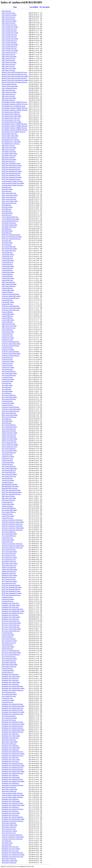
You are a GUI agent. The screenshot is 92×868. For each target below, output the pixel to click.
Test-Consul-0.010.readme (9, 552)
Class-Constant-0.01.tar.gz (9, 29)
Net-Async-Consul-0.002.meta (11, 627)
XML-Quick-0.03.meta (8, 55)
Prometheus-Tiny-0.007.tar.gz (10, 762)
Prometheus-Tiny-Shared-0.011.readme (13, 712)
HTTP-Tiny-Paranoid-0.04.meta (11, 235)
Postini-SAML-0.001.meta (9, 134)
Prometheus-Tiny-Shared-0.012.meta (12, 722)
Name (15, 7)
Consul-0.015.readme (8, 379)
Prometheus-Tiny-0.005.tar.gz (10, 738)
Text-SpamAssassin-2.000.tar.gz (11, 112)
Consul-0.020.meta (7, 502)
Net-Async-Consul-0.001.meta (11, 621)
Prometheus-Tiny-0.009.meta (10, 799)
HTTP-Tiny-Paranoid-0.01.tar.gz (11, 167)
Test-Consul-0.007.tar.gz (9, 476)
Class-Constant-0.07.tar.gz (9, 447)
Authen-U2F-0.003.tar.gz (9, 571)
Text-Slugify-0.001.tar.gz (9, 156)
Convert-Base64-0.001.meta (10, 217)
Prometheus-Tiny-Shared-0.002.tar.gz (13, 690)
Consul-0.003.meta (7, 264)
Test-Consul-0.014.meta (9, 657)
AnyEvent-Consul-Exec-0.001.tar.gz (12, 524)
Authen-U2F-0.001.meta (9, 431)
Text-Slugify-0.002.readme (9, 225)
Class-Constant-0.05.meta (9, 49)
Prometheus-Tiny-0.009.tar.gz (10, 807)
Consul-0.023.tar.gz (7, 601)
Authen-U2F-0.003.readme (9, 569)
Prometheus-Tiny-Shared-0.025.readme (13, 805)
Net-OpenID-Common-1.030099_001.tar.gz (14, 102)
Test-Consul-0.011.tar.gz (9, 560)
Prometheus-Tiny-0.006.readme (11, 748)
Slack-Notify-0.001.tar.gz (9, 565)
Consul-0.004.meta (7, 270)
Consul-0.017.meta (7, 455)
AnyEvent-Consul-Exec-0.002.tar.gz (12, 530)
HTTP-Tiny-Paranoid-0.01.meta (11, 163)
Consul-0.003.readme (8, 266)
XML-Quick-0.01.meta (8, 13)
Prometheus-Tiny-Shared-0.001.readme (13, 611)
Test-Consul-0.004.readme (9, 427)
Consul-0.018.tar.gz (7, 464)
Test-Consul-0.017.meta (9, 829)
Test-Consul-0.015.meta (9, 692)
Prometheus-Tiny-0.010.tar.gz (10, 815)
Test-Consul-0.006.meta (9, 466)
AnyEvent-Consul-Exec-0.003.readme (13, 546)
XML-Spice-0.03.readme (9, 148)
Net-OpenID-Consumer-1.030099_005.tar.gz (15, 130)
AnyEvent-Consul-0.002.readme (11, 308)
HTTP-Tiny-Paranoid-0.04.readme (12, 237)
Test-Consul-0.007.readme (9, 474)
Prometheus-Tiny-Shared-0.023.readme (13, 771)
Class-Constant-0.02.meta (9, 31)
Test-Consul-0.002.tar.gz (9, 375)
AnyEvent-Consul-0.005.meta (10, 407)
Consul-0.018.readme (8, 462)
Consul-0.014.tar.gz (7, 369)
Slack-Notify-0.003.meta (9, 740)
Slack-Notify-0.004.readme (10, 789)
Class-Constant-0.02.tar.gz (9, 35)
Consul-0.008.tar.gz (7, 316)
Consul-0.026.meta (7, 668)
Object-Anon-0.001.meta (9, 193)
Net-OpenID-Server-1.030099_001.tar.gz (14, 106)
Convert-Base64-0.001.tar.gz (10, 221)
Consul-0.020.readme (8, 504)
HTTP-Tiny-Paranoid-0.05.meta (11, 490)
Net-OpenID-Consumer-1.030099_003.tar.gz (15, 110)
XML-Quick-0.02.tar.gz (9, 23)
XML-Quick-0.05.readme (9, 92)
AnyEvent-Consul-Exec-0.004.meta (12, 835)
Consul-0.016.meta (7, 401)
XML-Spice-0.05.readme (9, 498)
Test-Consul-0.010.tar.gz (9, 554)
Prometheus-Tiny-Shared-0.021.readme (13, 754)
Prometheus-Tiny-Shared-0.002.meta (12, 686)
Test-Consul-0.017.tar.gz (9, 833)
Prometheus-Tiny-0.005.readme (11, 736)
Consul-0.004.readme (8, 272)
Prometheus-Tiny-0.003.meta (10, 674)
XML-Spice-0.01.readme (9, 68)
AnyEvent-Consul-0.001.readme (11, 296)
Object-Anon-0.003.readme (10, 415)
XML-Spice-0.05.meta (8, 496)
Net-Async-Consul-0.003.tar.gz (11, 655)
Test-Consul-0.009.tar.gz (9, 536)
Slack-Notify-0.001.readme (10, 563)
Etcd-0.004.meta (6, 229)
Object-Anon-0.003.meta (9, 413)
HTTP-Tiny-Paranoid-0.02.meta (11, 169)
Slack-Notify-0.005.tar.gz (9, 827)
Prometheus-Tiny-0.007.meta (10, 758)
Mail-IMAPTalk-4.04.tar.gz (10, 488)
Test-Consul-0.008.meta (9, 508)
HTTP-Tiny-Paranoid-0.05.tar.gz (11, 494)
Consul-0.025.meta (7, 645)
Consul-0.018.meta (7, 461)
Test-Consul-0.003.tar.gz (9, 399)
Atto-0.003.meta (6, 389)
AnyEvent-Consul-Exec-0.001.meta (12, 520)
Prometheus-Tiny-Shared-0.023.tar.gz (13, 773)
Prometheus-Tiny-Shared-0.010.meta (12, 704)
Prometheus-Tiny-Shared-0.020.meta (12, 728)
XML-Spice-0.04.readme (9, 159)
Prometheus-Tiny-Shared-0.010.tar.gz (13, 708)
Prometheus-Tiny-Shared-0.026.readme (13, 819)
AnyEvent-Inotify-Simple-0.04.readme (13, 795)
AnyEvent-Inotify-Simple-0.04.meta (12, 793)
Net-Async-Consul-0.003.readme (11, 653)
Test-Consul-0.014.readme (9, 659)
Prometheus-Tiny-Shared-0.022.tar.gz (13, 767)
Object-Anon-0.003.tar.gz (9, 417)
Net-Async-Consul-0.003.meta (11, 651)
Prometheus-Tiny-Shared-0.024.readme (13, 781)
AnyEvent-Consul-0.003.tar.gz (11, 346)
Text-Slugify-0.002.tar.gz (9, 227)
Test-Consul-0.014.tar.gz (9, 661)
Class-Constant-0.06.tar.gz (9, 88)
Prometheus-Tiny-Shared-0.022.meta (12, 764)
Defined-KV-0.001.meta (9, 573)
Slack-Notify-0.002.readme (10, 665)
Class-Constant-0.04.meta (9, 43)
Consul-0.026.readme (8, 670)
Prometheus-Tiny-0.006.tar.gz (10, 750)
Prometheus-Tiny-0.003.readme (11, 676)
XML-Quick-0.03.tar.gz (9, 58)
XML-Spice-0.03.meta (8, 146)
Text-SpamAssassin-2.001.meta (11, 120)
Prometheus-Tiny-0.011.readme (11, 849)
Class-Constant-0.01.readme (10, 27)
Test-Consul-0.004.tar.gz (9, 429)
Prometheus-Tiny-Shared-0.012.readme (13, 724)
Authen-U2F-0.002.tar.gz (9, 441)
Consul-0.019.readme (8, 480)
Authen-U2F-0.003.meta (9, 567)
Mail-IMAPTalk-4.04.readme (10, 486)
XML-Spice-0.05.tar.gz (8, 500)
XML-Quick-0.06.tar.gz (9, 286)
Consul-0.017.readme (8, 457)
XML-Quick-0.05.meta (8, 90)
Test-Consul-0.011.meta (9, 556)
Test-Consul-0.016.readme (9, 718)
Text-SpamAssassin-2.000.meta (11, 114)
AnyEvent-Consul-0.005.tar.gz (11, 411)
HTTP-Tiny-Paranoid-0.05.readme (12, 492)
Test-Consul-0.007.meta (9, 472)
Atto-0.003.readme (7, 391)
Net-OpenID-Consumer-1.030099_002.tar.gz (15, 108)
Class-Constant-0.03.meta (9, 37)
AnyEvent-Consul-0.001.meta (10, 294)
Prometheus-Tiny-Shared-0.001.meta (12, 609)
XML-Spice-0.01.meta (8, 66)
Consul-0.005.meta (7, 276)
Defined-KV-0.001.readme (9, 575)
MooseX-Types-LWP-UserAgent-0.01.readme (15, 76)
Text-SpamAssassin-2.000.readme (11, 116)
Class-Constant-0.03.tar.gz (9, 41)
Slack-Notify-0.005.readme (10, 825)
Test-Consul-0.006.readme (9, 468)
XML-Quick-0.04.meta (8, 60)
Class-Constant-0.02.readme (10, 33)
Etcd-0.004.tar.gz (7, 233)
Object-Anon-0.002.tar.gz (9, 203)
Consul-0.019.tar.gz (7, 482)
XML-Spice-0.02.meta (8, 96)
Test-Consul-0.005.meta (9, 449)
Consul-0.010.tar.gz (7, 334)
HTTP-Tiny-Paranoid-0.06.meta (11, 585)
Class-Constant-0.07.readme (10, 445)
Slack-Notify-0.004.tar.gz (9, 791)
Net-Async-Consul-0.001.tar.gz (11, 625)
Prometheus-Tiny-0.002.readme (11, 617)
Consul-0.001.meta (7, 253)
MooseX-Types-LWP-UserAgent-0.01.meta (14, 74)
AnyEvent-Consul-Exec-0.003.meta (12, 544)
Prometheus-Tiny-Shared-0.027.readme (13, 855)
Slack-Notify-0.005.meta (9, 823)
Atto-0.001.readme (7, 243)
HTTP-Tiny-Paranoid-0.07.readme (12, 593)
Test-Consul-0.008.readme (9, 510)
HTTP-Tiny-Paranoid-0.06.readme (12, 587)
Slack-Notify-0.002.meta (9, 663)
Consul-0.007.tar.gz (7, 304)
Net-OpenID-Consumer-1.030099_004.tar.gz (15, 126)
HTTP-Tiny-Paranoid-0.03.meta (11, 175)
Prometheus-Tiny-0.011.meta (10, 847)
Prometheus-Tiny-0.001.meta (10, 603)
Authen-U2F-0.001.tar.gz (9, 435)
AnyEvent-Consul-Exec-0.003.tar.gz (12, 548)
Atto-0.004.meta (6, 419)
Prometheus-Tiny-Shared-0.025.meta (12, 803)
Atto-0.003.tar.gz (7, 393)
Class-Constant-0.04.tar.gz (9, 47)
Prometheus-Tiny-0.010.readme (11, 813)
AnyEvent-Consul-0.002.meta (10, 306)
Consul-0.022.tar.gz (7, 542)
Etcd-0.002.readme (7, 207)
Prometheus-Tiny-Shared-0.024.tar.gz (13, 785)
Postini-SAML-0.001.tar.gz (10, 138)
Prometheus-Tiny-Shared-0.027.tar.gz (13, 857)
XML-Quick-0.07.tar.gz (9, 328)
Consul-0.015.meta (7, 377)
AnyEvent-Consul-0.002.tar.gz (11, 310)
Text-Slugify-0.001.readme (9, 154)
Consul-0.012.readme (8, 350)
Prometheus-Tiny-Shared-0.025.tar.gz (13, 809)
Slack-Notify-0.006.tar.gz (9, 863)
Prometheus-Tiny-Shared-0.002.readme (13, 688)
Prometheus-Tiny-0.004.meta (10, 680)
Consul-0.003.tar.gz (7, 268)
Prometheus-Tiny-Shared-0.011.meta (12, 710)
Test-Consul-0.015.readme (9, 694)
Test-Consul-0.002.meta (9, 371)
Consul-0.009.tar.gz (7, 322)
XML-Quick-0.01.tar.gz (9, 17)
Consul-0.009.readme (8, 320)
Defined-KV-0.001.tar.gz (9, 577)
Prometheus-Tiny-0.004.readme (11, 682)
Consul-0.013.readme (8, 361)
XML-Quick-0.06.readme (9, 284)
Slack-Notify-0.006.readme (10, 861)
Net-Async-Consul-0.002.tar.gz (11, 631)
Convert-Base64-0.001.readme (11, 219)
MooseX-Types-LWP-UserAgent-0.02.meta (14, 78)
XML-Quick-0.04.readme (9, 62)
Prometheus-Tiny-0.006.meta (10, 746)
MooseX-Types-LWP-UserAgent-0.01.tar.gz (14, 72)
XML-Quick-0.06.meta (8, 282)
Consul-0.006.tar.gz (7, 292)
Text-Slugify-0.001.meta (9, 152)
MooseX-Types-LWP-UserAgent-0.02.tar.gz (14, 82)
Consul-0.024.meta (7, 633)
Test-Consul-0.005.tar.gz (9, 453)
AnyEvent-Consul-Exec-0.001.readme (13, 522)
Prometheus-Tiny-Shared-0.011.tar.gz (12, 714)
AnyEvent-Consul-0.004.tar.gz (11, 356)
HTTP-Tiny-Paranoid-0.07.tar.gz (11, 595)
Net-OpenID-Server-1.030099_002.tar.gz (14, 132)
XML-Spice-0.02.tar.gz (8, 100)
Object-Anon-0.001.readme (10, 195)
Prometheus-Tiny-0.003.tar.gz (10, 678)
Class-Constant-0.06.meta (9, 84)
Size (41, 7)
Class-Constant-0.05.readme (10, 51)
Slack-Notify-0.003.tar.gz (9, 744)
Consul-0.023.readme (8, 599)
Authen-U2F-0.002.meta (9, 437)
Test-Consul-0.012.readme (9, 581)
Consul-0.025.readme (8, 647)
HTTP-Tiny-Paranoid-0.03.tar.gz (11, 179)
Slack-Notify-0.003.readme (10, 742)
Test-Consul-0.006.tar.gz (9, 470)
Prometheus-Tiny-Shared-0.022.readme (13, 766)
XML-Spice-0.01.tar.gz (8, 70)
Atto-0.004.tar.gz (7, 423)
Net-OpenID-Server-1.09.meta (10, 140)
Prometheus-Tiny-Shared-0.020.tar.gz (13, 732)
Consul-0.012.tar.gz (7, 358)
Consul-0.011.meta (7, 336)
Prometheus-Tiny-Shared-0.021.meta (12, 752)
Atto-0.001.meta (6, 241)
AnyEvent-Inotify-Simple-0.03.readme (13, 183)
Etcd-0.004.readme (7, 231)
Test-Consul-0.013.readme (9, 641)
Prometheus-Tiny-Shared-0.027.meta (12, 853)
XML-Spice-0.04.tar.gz (8, 161)
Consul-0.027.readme (8, 700)
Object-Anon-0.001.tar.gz (9, 197)
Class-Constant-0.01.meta (9, 25)
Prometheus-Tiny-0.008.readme (11, 777)
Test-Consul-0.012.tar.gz (9, 583)
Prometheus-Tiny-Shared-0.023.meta (12, 769)
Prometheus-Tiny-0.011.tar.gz (10, 851)
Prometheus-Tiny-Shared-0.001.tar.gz (13, 613)
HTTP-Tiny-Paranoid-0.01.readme (12, 165)
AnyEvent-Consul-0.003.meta (10, 342)
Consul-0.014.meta (7, 365)
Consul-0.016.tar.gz (7, 405)
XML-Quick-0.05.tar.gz (9, 94)
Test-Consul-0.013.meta (9, 639)
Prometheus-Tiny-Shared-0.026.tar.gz (13, 821)
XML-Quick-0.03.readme (9, 56)
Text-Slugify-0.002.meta (9, 223)
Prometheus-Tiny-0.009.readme (11, 801)
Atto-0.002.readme (7, 385)
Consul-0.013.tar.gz (7, 363)
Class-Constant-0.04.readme (10, 45)
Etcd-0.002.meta (6, 205)
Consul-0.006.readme (8, 290)
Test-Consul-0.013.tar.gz (9, 643)
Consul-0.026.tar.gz (7, 672)
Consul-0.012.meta (7, 348)
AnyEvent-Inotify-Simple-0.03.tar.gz (12, 185)
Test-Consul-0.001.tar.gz (9, 251)
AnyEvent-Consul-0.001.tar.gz (11, 298)
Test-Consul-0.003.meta (9, 395)
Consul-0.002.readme (8, 260)
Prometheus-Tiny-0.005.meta (10, 734)
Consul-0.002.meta (7, 259)
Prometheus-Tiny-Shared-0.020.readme (13, 730)
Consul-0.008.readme (8, 314)
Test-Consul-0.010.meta (9, 550)
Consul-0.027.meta (7, 698)
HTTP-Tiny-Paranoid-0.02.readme (12, 171)
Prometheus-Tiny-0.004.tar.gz (10, 684)
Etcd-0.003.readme (7, 213)
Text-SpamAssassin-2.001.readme (11, 122)
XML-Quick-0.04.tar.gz (9, 64)
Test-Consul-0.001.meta (9, 247)
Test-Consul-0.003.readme (9, 397)
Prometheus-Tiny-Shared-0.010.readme (13, 706)
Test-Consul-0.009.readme (9, 534)
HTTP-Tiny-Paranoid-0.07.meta (11, 591)
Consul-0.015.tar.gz (7, 381)
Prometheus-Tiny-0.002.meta (10, 615)
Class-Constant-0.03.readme (10, 39)
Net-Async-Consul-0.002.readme (11, 629)
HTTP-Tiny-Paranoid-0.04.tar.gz (11, 239)
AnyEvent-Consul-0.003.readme (11, 344)
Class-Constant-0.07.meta (9, 443)
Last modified (34, 7)
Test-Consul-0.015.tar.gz (9, 696)
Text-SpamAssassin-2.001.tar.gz (11, 118)
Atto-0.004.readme (7, 421)
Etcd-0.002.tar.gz (7, 209)
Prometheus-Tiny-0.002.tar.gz (10, 619)
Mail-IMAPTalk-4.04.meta (9, 484)
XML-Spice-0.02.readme (9, 98)
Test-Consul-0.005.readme (9, 451)
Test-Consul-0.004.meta (9, 425)
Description (46, 7)
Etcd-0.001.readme (7, 189)
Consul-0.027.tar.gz (7, 702)
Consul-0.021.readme (8, 516)
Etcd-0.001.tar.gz (7, 191)
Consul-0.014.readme (8, 367)
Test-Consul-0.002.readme (9, 373)
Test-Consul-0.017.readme (9, 831)
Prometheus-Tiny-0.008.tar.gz (10, 783)
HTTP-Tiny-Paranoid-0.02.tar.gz (11, 173)
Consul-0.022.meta (7, 538)
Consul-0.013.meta (7, 360)
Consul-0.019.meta (7, 478)
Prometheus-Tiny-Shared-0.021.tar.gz (13, 756)
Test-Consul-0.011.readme (9, 558)
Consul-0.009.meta (7, 318)
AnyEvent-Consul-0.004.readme (11, 354)
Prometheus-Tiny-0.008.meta (10, 775)
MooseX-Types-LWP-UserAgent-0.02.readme (15, 80)
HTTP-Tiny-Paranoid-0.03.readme (12, 177)
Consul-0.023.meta (7, 597)
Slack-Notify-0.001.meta (9, 562)
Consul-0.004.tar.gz (7, 274)
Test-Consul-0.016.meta (9, 716)
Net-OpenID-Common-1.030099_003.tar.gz (14, 128)
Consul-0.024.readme (8, 635)
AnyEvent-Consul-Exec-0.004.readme (13, 837)
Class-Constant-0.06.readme (10, 86)
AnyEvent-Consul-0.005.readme (11, 409)
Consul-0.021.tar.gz (7, 518)
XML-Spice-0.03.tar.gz (8, 150)
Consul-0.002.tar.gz (7, 262)
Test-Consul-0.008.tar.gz (9, 512)
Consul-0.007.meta (7, 300)
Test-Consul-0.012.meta (9, 579)
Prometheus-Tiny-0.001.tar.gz (10, 607)
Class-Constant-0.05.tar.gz (9, 53)
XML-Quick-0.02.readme (9, 21)
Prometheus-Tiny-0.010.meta (10, 811)
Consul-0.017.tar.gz (7, 459)
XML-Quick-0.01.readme (9, 15)
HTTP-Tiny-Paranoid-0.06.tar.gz (11, 589)
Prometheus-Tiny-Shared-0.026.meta (12, 817)
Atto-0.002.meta (6, 383)
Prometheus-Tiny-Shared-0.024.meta (12, 779)
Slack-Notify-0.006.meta (9, 859)
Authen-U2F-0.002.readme (9, 439)
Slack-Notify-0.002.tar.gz (9, 666)
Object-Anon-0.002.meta (9, 199)
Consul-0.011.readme (8, 338)
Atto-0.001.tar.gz (7, 245)
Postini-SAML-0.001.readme (10, 136)
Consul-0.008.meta (7, 312)
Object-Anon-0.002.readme (10, 201)
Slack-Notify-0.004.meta (9, 787)
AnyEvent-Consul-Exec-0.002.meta (12, 526)
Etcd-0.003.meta (6, 211)
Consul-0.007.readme (8, 302)
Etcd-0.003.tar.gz (7, 215)
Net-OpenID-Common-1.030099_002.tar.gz (14, 124)
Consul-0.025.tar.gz (7, 649)
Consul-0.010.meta (7, 330)
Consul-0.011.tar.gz (7, 340)
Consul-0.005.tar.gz (7, 280)
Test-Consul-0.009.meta (9, 532)
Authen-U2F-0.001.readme (9, 433)
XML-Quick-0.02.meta (8, 19)
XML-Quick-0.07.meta (8, 324)
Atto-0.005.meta (6, 841)
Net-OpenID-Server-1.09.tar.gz (11, 144)
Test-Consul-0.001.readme (9, 249)
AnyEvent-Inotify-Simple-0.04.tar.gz (12, 797)
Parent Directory (6, 11)
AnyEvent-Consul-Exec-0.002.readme (13, 528)
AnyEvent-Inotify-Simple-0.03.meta (12, 181)
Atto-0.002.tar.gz (7, 387)
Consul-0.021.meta (7, 514)
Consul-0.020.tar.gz (7, 506)
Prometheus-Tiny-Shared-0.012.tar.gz (13, 726)
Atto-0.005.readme (7, 843)
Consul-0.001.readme (8, 255)
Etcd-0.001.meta (6, 187)
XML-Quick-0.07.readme (9, 326)
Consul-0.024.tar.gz (7, 637)
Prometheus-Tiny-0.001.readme (11, 605)
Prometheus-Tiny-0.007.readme (11, 760)
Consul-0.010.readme (8, 332)
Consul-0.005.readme (8, 278)
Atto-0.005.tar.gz (7, 845)
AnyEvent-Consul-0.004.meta (10, 352)
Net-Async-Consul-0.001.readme (11, 623)
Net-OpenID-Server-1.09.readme (11, 142)
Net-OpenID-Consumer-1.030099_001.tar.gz (15, 104)
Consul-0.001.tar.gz (7, 257)
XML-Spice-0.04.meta (8, 157)
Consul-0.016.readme (8, 403)
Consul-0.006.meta (7, 288)
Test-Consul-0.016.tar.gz (9, 720)
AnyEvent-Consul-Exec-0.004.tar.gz (12, 839)
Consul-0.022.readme (8, 540)
